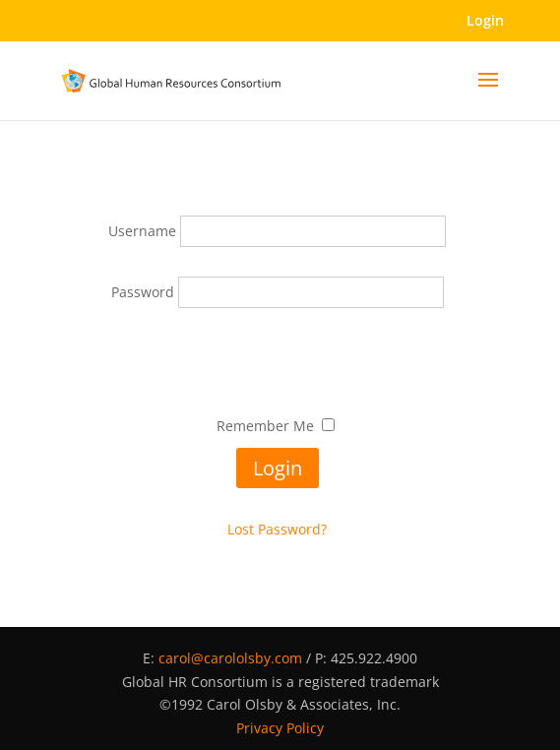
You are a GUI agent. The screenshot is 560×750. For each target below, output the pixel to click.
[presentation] (278, 366)
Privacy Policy (280, 728)
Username (144, 231)
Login (485, 20)
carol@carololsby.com (230, 658)
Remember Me (265, 426)
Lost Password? (277, 529)
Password (145, 292)
